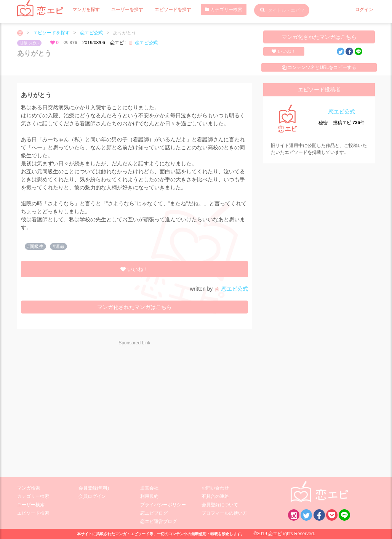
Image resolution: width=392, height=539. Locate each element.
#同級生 (36, 246)
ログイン (364, 10)
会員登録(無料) (94, 488)
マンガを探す (86, 10)
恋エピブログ (154, 513)
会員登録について (220, 505)
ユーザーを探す (127, 10)
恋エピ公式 (91, 33)
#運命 (58, 246)
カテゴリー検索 (224, 10)
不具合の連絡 (215, 496)
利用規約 (149, 496)
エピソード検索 (33, 513)
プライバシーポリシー (163, 505)
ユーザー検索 (31, 505)
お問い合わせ (215, 488)
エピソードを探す (173, 10)
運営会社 (149, 488)
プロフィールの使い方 (224, 513)
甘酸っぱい (29, 43)
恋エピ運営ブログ (158, 521)
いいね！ (284, 51)
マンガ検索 (29, 488)
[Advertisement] (85, 406)
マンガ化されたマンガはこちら (319, 37)
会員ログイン (92, 496)
